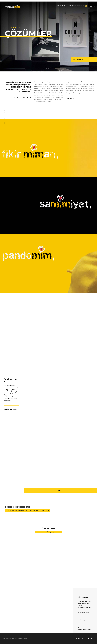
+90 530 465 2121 (84, 612)
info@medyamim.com (85, 620)
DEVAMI (61, 490)
